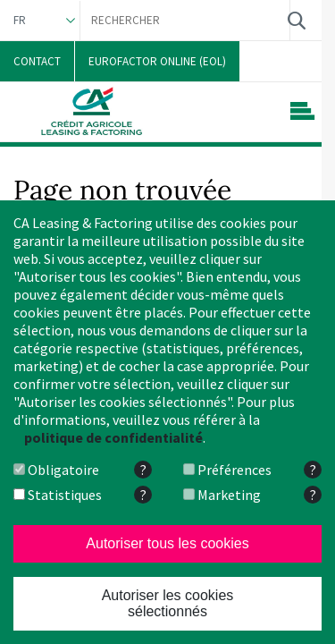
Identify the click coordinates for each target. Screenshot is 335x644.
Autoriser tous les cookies (167, 543)
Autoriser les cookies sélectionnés (168, 603)
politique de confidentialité (113, 437)
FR (20, 20)
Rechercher (296, 20)
